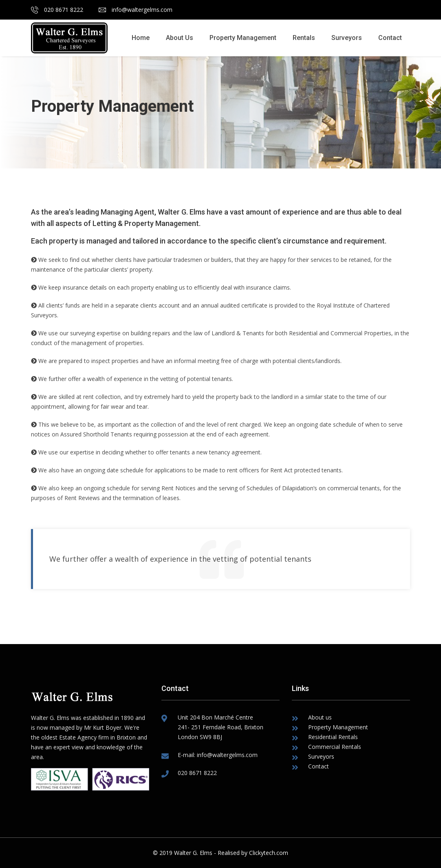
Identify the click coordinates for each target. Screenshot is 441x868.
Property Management (243, 38)
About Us (180, 38)
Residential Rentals (333, 737)
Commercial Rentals (335, 747)
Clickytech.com (269, 853)
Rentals (304, 38)
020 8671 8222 (57, 10)
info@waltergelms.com (136, 10)
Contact (390, 38)
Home (141, 38)
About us (320, 717)
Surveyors (347, 38)
